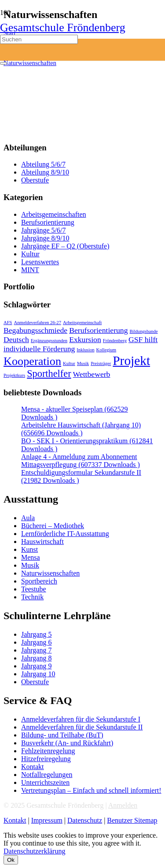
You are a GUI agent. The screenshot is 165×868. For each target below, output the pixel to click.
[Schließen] (4, 63)
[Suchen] (39, 39)
